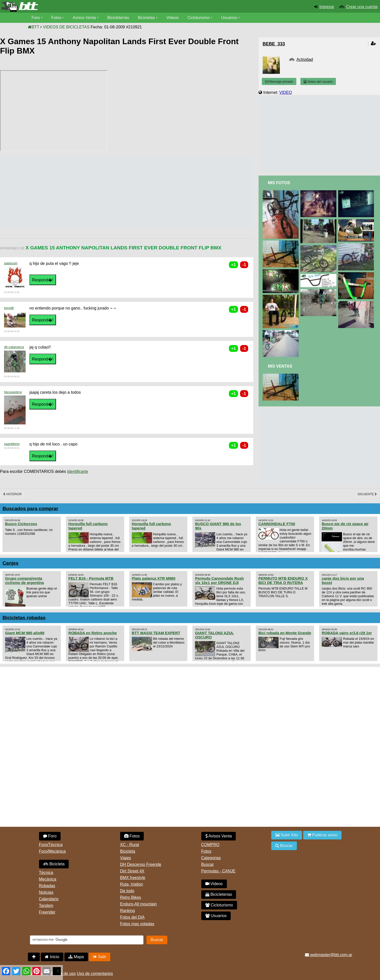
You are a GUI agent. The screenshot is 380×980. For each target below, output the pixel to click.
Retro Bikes (131, 897)
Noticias (46, 892)
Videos (173, 18)
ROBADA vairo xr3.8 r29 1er (347, 633)
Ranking (128, 911)
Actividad (305, 59)
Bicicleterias (219, 894)
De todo (127, 891)
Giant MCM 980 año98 (25, 633)
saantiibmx (12, 444)
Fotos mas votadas (137, 924)
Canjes (11, 563)
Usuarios (230, 18)
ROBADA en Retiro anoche (93, 633)
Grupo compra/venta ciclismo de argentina (24, 580)
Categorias (211, 858)
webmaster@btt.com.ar (329, 955)
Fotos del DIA (132, 917)
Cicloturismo (199, 18)
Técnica (46, 873)
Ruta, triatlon (132, 884)
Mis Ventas (280, 366)
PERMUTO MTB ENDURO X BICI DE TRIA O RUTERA (283, 580)
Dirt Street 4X (132, 871)
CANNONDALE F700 (277, 524)
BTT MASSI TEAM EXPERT (156, 633)
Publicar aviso (322, 835)
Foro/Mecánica (52, 851)
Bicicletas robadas (24, 618)
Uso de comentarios (95, 974)
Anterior (12, 494)
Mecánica (48, 879)
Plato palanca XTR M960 (154, 578)
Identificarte (78, 471)
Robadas (47, 886)
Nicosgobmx (13, 392)
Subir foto (287, 835)
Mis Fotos (279, 183)
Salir (99, 957)
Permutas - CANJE (218, 871)
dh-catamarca (14, 347)
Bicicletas (147, 18)
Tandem (46, 906)
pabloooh (11, 263)
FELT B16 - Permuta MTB (91, 578)
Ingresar (327, 7)
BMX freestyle (133, 878)
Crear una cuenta (362, 7)
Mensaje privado (279, 82)
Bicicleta (54, 864)
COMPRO (210, 845)
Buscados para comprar (30, 509)
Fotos (56, 18)
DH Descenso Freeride (141, 864)
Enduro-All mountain (139, 904)
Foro (36, 18)
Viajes (126, 858)
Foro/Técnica (51, 845)
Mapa (76, 957)
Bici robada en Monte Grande (285, 633)
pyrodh (9, 308)
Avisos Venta (84, 18)
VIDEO (286, 92)
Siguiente (367, 494)
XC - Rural (130, 845)
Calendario (49, 899)
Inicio (52, 957)
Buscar (208, 864)
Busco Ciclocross (21, 524)
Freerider (47, 912)
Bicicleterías (118, 18)
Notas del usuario (318, 82)
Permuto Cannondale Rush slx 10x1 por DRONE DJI (219, 580)
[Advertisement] (92, 193)
